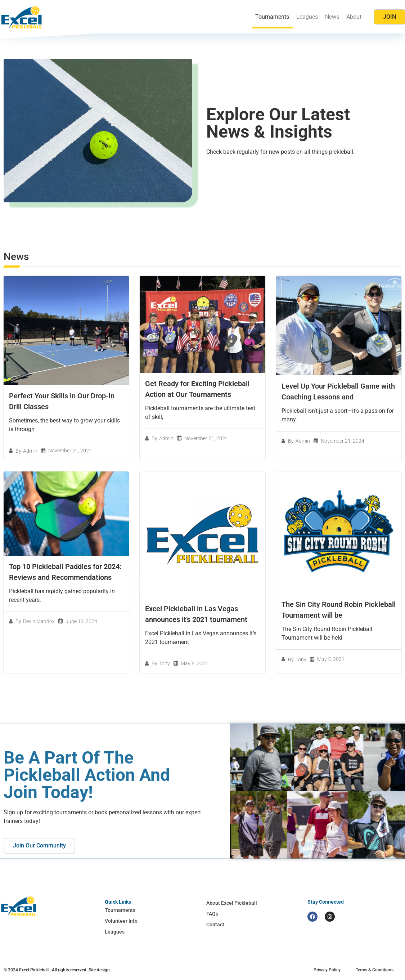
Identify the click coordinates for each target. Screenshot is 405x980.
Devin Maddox (39, 621)
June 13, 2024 (81, 621)
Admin (30, 451)
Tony (165, 663)
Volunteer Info (121, 921)
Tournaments (272, 17)
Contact (215, 925)
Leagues (307, 17)
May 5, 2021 (194, 663)
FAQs (212, 914)
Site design (99, 970)
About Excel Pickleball (232, 903)
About (354, 17)
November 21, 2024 (70, 451)
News (332, 17)
